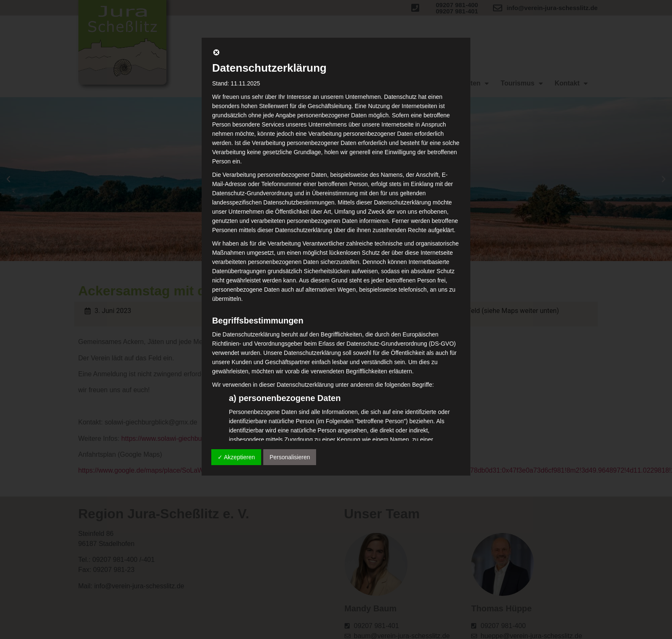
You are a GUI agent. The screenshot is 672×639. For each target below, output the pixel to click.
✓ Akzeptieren (236, 457)
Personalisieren (290, 457)
